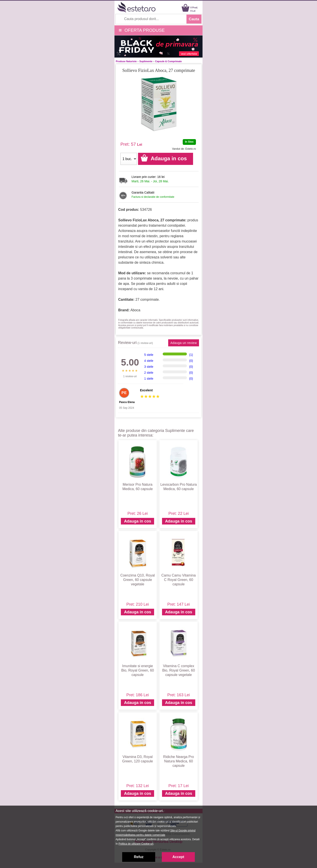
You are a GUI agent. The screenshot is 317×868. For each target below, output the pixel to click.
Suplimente (146, 61)
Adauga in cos (137, 521)
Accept (178, 857)
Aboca (135, 310)
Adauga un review (184, 343)
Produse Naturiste (126, 61)
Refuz (139, 857)
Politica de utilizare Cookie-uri (136, 844)
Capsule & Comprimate (169, 61)
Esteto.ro (191, 149)
